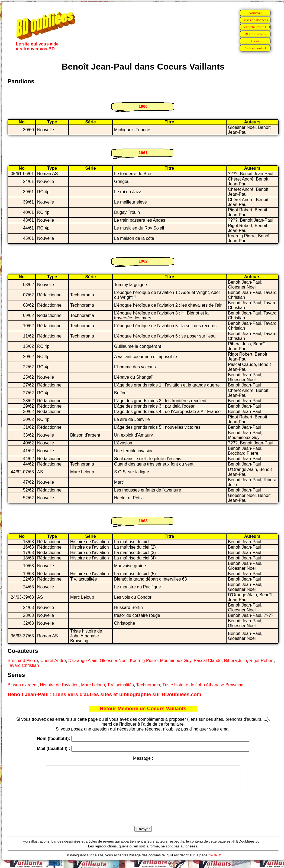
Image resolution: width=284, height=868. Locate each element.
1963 (143, 521)
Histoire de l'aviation (59, 685)
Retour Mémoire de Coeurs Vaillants (143, 708)
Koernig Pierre (144, 661)
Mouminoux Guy (175, 661)
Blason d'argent (23, 685)
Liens (255, 41)
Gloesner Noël (114, 661)
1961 (143, 153)
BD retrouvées (255, 34)
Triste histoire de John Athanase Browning (203, 685)
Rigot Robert (262, 661)
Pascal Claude (208, 661)
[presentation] (143, 817)
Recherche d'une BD (255, 27)
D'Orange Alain (83, 661)
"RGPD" (215, 861)
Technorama (148, 685)
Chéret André (53, 661)
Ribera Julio (235, 661)
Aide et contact (255, 48)
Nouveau (255, 13)
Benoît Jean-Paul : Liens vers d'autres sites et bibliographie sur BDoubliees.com (104, 694)
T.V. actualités (121, 685)
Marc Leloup (93, 685)
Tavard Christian (23, 665)
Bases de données (255, 20)
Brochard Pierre (23, 661)
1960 (143, 106)
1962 (143, 261)
